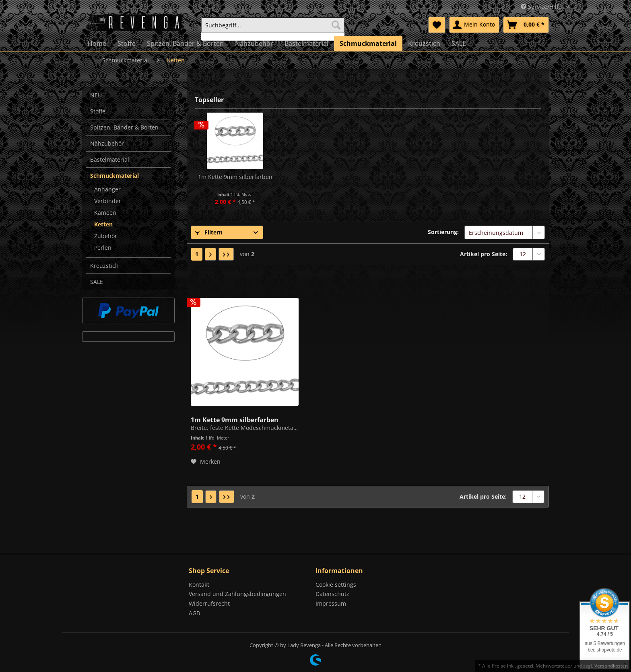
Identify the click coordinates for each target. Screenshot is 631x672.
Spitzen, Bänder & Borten (124, 127)
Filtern (209, 232)
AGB (194, 613)
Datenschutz (332, 594)
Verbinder (108, 201)
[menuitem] (273, 29)
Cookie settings (336, 585)
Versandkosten (611, 666)
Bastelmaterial (110, 159)
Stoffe (98, 111)
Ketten (103, 224)
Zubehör (106, 236)
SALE (97, 282)
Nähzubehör (107, 143)
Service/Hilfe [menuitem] (542, 7)
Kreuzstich (104, 266)
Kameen (105, 213)
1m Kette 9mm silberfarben (235, 177)
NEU (96, 95)
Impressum (331, 603)
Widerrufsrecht (209, 603)
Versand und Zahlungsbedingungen (237, 594)
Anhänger (107, 189)
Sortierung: (443, 232)
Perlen (103, 248)
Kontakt (199, 585)
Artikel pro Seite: (484, 254)
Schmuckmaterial (114, 176)
